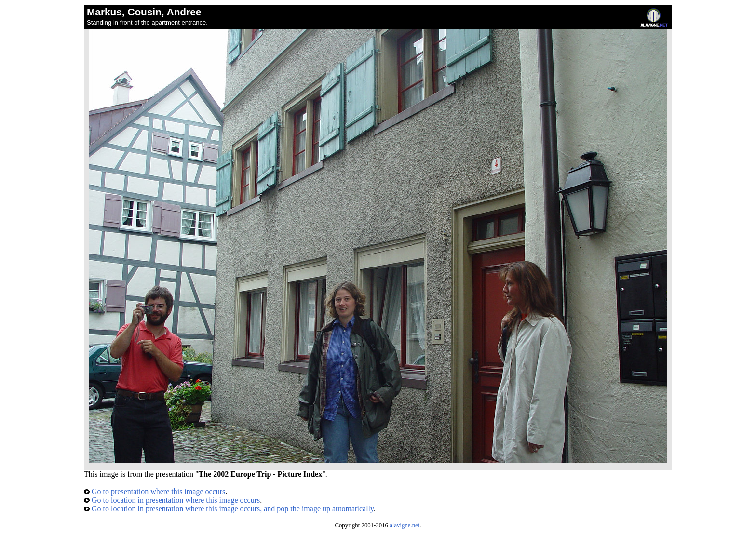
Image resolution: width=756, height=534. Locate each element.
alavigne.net (405, 525)
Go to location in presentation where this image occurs (172, 500)
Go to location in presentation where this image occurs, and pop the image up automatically (229, 509)
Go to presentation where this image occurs (155, 491)
